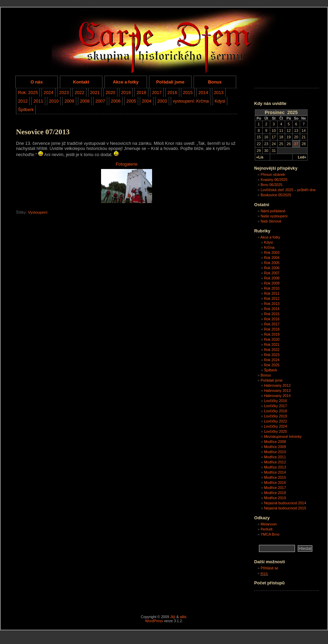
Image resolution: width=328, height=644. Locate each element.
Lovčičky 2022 (276, 421)
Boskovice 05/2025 (276, 195)
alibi (183, 617)
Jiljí (173, 617)
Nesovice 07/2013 (43, 132)
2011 (38, 101)
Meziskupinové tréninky (283, 436)
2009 (69, 101)
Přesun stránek (273, 174)
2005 (131, 101)
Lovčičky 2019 (276, 416)
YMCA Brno (270, 534)
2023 (64, 93)
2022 (79, 93)
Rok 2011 (272, 293)
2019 (126, 93)
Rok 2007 (272, 273)
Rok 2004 (272, 258)
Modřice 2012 (275, 462)
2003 (162, 101)
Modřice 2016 (275, 482)
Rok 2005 (272, 263)
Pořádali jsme (170, 82)
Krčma (269, 247)
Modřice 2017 (275, 488)
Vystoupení (38, 212)
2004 (147, 101)
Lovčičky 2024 (276, 426)
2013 (219, 93)
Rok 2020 (272, 339)
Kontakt (81, 82)
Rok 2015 (272, 314)
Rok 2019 (272, 334)
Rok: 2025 (28, 93)
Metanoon (269, 524)
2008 (85, 101)
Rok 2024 (272, 360)
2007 (100, 101)
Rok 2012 (272, 298)
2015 (188, 93)
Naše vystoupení (274, 216)
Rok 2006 (272, 268)
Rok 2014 (272, 309)
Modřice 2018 (275, 493)
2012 (23, 101)
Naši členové (271, 221)
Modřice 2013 (275, 467)
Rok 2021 (272, 344)
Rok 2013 (272, 304)
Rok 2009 (272, 283)
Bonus (215, 82)
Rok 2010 (272, 288)
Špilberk (26, 110)
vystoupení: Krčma (191, 101)
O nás (37, 82)
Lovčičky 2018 (276, 411)
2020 (110, 93)
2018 (141, 93)
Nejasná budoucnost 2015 (285, 508)
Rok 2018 (272, 329)
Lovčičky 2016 (276, 401)
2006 (116, 101)
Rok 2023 (272, 355)
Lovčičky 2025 (276, 431)
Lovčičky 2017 (276, 406)
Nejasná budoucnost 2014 (285, 503)
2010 (54, 101)
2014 (203, 93)
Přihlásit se (269, 568)
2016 (172, 93)
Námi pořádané (273, 211)
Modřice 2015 (275, 477)
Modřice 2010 (275, 452)
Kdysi (220, 101)
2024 (48, 93)
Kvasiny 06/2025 (274, 180)
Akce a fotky (126, 82)
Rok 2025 (272, 365)
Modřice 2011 (275, 457)
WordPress (154, 621)
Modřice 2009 (275, 447)
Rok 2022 (272, 350)
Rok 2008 (272, 278)
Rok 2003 (272, 252)
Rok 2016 (272, 319)
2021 (95, 93)
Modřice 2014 (275, 472)
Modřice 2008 (275, 442)
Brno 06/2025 (272, 185)
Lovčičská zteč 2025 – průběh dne (288, 190)
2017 (157, 93)
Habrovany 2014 (277, 396)
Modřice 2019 (275, 498)
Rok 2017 (272, 324)
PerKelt (267, 529)
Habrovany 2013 (277, 390)
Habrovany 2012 (277, 385)
